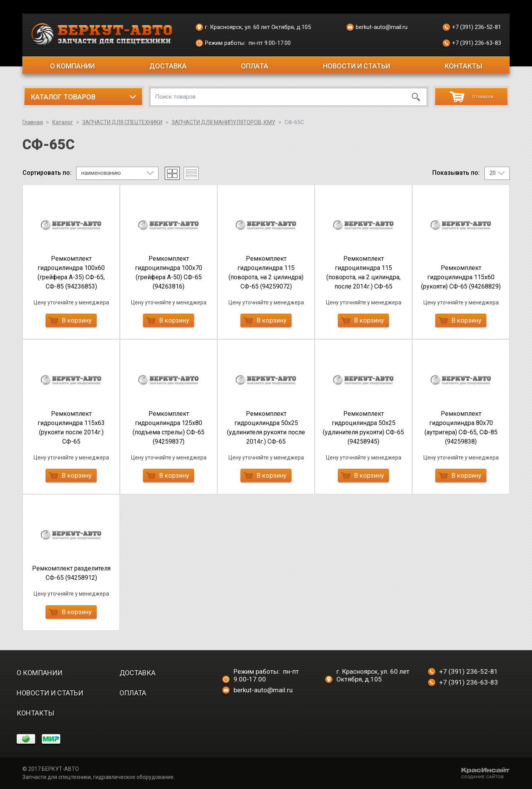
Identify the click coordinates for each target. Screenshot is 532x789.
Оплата (255, 66)
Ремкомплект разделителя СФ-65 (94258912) (71, 573)
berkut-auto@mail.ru (377, 27)
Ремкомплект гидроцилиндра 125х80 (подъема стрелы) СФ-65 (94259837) (169, 428)
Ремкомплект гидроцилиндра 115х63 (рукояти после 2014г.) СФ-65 (71, 428)
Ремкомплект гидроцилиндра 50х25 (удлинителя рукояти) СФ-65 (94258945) (363, 428)
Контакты (463, 66)
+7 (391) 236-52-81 (472, 27)
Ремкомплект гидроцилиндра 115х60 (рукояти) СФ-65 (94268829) (461, 277)
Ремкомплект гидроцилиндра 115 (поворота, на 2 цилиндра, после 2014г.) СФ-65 (363, 272)
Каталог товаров (63, 97)
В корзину (70, 320)
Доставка (168, 66)
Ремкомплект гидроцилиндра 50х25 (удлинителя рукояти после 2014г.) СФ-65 (266, 428)
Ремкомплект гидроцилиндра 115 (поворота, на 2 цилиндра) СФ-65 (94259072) (266, 272)
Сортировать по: (47, 173)
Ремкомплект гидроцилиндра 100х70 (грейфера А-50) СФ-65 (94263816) (169, 272)
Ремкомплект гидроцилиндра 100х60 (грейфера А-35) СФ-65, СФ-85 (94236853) (71, 272)
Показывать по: (456, 173)
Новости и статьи (356, 66)
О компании (72, 66)
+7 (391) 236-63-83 (472, 43)
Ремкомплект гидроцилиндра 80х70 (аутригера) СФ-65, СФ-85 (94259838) (461, 428)
